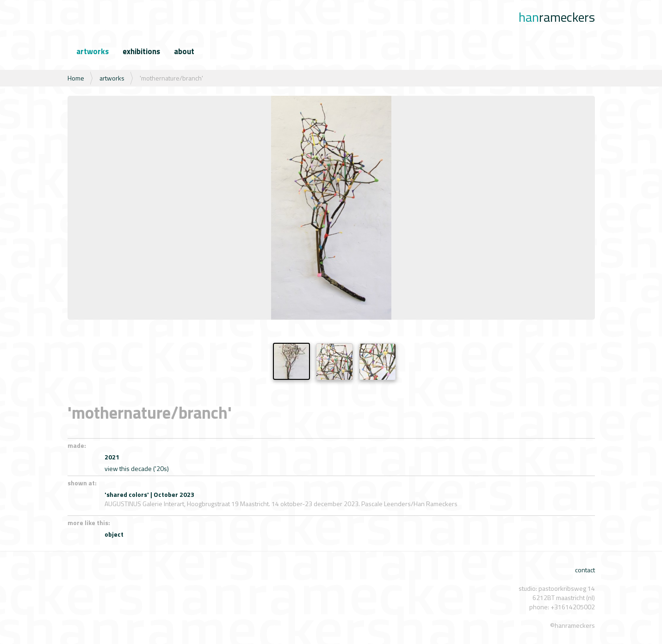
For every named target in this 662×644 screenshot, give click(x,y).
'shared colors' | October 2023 (149, 494)
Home (76, 78)
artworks (93, 51)
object (114, 534)
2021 (112, 457)
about (184, 51)
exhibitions (141, 51)
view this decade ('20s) (137, 468)
